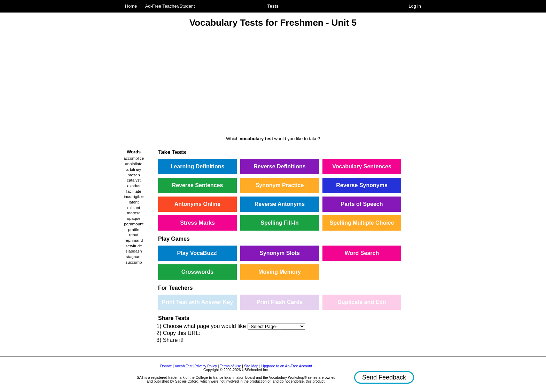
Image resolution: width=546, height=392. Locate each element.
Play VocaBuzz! (197, 253)
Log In (415, 6)
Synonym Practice (280, 185)
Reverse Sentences (198, 185)
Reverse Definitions (279, 166)
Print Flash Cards (280, 302)
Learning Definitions (198, 166)
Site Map (251, 366)
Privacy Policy (206, 366)
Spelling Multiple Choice (362, 223)
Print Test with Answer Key (197, 302)
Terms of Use (230, 366)
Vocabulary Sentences (362, 166)
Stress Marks (197, 223)
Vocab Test (184, 366)
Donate (166, 366)
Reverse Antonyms (280, 204)
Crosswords (197, 272)
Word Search (362, 253)
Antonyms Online (197, 204)
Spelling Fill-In (279, 223)
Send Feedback (384, 377)
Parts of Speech (362, 204)
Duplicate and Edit (362, 302)
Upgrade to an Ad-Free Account (287, 366)
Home (131, 6)
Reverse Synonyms (362, 185)
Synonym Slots (280, 253)
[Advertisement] (273, 83)
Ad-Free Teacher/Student (170, 6)
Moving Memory (280, 272)
